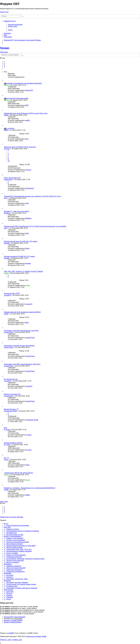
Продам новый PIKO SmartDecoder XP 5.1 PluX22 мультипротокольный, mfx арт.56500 (35, 226)
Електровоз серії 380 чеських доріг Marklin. (19, 346)
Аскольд (7, 149)
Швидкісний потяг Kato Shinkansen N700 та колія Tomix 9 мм (26, 113)
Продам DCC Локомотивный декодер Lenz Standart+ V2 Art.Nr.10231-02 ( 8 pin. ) (33, 196)
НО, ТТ (6, 458)
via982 (6, 115)
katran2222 (29, 90)
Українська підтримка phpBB (36, 636)
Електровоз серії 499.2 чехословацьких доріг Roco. (22, 364)
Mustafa (7, 243)
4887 (27, 323)
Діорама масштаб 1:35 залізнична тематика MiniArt (22, 312)
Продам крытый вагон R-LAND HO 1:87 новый (21, 241)
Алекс (6, 460)
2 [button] (4, 63)
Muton (27, 248)
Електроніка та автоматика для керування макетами (23, 83)
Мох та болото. (9, 128)
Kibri (5, 428)
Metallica (7, 213)
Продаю (5, 48)
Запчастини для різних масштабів (16, 98)
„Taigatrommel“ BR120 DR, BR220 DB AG (18, 473)
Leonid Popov (9, 332)
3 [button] (4, 65)
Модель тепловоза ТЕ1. (12, 394)
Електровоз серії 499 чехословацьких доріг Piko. (21, 331)
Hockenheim (8, 180)
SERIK (6, 130)
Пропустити (4, 12)
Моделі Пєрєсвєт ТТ (11, 409)
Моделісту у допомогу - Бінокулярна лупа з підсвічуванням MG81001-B (30, 488)
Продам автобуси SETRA (13, 443)
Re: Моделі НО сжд (11, 379)
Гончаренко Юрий (10, 411)
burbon (6, 85)
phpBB (11, 633)
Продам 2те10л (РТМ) (12, 294)
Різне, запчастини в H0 (12, 178)
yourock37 (7, 295)
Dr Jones (7, 430)
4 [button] (4, 67)
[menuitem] (15, 25)
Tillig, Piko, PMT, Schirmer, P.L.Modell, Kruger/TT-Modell (23, 271)
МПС (27, 105)
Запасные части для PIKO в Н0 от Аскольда (20, 147)
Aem (27, 139)
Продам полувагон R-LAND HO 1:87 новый (19, 256)
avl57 (6, 198)
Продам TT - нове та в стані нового (16, 211)
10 (9, 161)
